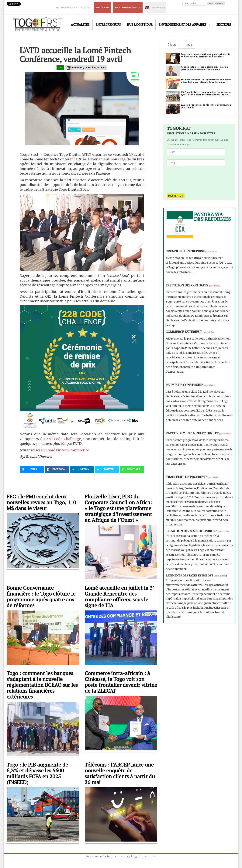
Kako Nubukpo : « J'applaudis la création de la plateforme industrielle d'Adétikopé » (205, 68)
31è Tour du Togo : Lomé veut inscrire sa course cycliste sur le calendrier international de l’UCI (206, 93)
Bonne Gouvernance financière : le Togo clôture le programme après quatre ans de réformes (41, 596)
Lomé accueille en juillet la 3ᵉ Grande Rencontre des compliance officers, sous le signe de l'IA (119, 596)
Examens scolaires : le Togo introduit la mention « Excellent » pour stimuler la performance (206, 81)
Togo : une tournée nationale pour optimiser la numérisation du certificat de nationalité (206, 55)
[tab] (171, 45)
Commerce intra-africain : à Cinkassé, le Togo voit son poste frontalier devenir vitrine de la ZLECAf (121, 682)
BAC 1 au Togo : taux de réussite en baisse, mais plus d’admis (206, 106)
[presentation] (198, 178)
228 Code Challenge (64, 439)
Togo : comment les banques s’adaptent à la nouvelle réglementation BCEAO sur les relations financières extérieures (42, 685)
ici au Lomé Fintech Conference (62, 450)
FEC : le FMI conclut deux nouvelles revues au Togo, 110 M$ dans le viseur (41, 502)
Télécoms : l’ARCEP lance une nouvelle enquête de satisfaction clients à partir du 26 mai (120, 773)
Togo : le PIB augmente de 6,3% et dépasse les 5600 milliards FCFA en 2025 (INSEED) (37, 773)
